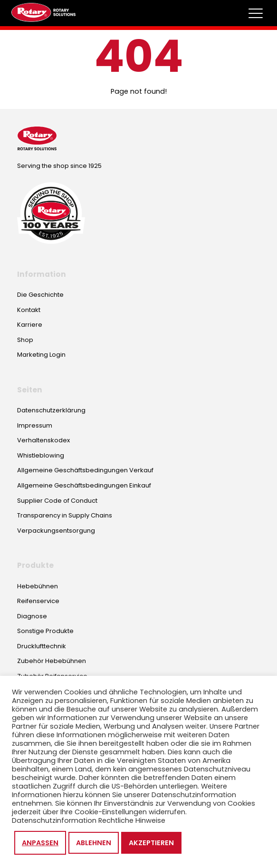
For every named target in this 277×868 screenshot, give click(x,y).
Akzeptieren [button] (151, 843)
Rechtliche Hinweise (132, 820)
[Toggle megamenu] (256, 13)
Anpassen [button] (40, 843)
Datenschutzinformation (54, 820)
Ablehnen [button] (94, 843)
